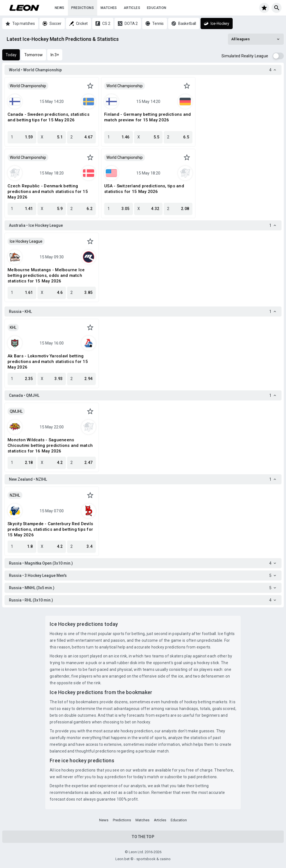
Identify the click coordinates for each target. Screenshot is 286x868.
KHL (13, 327)
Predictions (83, 8)
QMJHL (16, 411)
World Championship (28, 86)
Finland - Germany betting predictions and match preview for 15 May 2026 (147, 117)
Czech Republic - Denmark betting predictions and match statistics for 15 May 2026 (48, 192)
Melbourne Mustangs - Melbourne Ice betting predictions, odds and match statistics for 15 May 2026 (46, 275)
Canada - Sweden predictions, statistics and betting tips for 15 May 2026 (48, 117)
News (60, 8)
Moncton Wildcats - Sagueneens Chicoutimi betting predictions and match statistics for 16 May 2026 (50, 445)
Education (157, 8)
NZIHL (15, 495)
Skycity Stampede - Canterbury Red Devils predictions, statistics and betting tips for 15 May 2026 (50, 529)
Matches (109, 8)
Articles (132, 8)
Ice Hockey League (26, 241)
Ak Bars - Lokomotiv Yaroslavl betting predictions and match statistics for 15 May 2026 (48, 362)
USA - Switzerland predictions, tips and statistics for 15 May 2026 (144, 189)
